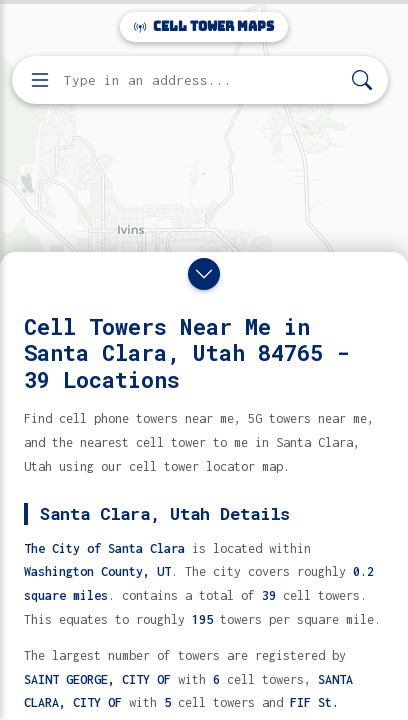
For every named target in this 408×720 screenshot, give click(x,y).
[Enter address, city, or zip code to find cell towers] (202, 80)
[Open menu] (40, 80)
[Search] (362, 80)
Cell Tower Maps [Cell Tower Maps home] (204, 26)
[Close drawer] (204, 274)
